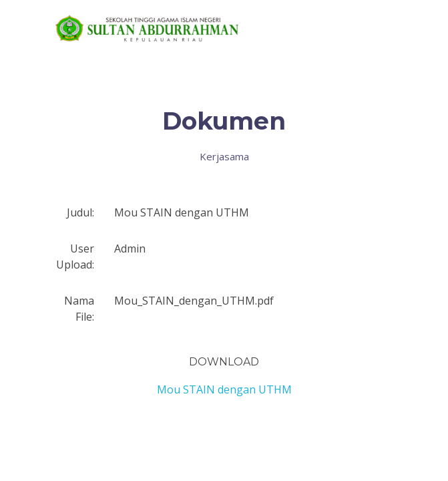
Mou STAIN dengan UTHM (224, 389)
